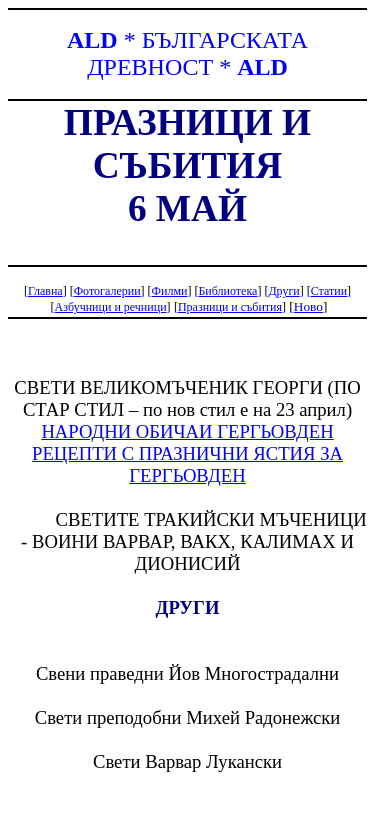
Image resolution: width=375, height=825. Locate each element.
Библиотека (227, 291)
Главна (45, 291)
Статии (329, 291)
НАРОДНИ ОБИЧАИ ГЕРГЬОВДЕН (187, 431)
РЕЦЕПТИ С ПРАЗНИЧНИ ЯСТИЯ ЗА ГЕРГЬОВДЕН (187, 464)
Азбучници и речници (111, 307)
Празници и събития (230, 307)
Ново (308, 306)
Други (283, 291)
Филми (170, 291)
